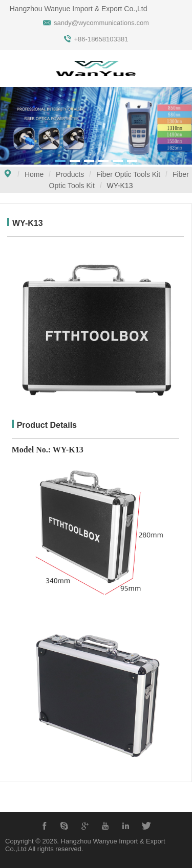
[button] (60, 161)
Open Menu (13, 70)
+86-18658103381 (101, 39)
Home (34, 174)
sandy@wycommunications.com (101, 23)
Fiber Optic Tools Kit (128, 174)
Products (70, 174)
